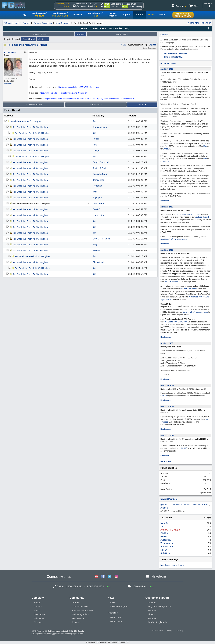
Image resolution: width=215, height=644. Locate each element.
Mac (205, 146)
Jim (123, 45)
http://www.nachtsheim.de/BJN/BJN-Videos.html (79, 87)
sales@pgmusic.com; (56, 634)
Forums (26, 23)
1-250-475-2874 (132, 4)
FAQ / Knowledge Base (159, 606)
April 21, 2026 (167, 250)
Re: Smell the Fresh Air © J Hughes (27, 45)
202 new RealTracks (189, 289)
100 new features (171, 282)
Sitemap (38, 622)
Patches (152, 603)
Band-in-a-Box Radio (82, 610)
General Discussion (43, 23)
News (113, 603)
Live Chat (115, 7)
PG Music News (168, 64)
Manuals (152, 610)
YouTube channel (202, 217)
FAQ (127, 28)
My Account (116, 617)
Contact (38, 606)
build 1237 (183, 448)
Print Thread (29, 39)
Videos (151, 614)
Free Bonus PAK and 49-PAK (176, 322)
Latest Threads (99, 28)
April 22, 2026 (167, 207)
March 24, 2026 (167, 385)
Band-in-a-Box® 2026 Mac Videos (174, 239)
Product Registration (158, 622)
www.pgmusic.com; (39, 634)
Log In (206, 23)
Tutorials (152, 618)
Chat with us (140, 587)
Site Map (180, 631)
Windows (167, 149)
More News (166, 462)
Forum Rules (116, 28)
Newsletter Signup (119, 606)
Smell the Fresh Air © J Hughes (26, 121)
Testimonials (78, 618)
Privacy (170, 631)
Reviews (76, 622)
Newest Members (169, 499)
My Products (116, 621)
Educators (39, 618)
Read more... (166, 201)
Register (193, 23)
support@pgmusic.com (74, 634)
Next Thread (122, 34)
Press (37, 610)
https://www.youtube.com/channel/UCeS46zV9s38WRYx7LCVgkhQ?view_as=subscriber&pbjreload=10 (89, 99)
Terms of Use (157, 631)
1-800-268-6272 (117, 4)
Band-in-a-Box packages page (196, 312)
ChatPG (164, 35)
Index (80, 34)
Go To (43, 39)
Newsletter (159, 576)
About (37, 603)
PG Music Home (11, 23)
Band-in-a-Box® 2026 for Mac (188, 214)
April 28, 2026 (167, 69)
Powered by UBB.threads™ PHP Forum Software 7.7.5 (107, 642)
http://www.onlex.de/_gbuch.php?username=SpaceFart (64, 93)
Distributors (40, 614)
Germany (8, 83)
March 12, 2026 (167, 406)
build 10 (164, 396)
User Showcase (63, 23)
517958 (153, 45)
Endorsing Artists (80, 614)
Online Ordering (135, 7)
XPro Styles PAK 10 (197, 297)
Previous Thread (39, 34)
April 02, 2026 (167, 343)
